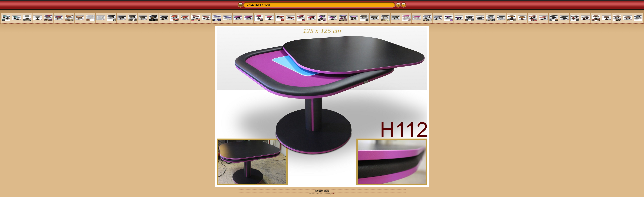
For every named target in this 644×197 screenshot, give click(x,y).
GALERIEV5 (254, 5)
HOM (267, 5)
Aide (333, 194)
